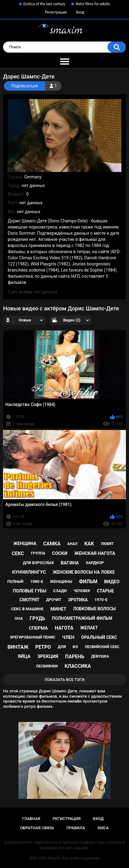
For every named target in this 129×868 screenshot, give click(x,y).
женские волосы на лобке (84, 572)
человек (82, 591)
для (62, 647)
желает (89, 628)
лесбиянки (47, 666)
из (75, 647)
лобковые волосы (94, 609)
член (68, 637)
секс (18, 553)
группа (38, 553)
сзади (60, 591)
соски (60, 553)
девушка (100, 656)
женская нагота (95, 553)
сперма (38, 628)
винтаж (18, 647)
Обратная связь (37, 828)
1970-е (101, 600)
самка (52, 544)
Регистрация (56, 12)
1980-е (37, 581)
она (19, 618)
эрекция (48, 656)
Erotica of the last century (44, 4)
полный (15, 582)
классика (78, 666)
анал (72, 544)
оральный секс (99, 637)
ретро (43, 647)
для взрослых (39, 563)
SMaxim (54, 858)
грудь (37, 618)
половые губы (30, 591)
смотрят (29, 600)
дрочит (54, 600)
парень (75, 657)
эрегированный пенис (33, 637)
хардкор (95, 563)
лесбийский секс (102, 647)
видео (112, 582)
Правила (76, 828)
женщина (25, 543)
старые (106, 591)
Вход (80, 12)
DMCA (103, 828)
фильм (88, 581)
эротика (78, 600)
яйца (24, 656)
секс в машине (27, 609)
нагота (64, 628)
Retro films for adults (93, 4)
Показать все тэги (64, 680)
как (89, 544)
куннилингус (29, 572)
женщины (61, 581)
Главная (31, 819)
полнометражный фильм (82, 618)
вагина (70, 563)
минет (58, 609)
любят (107, 544)
